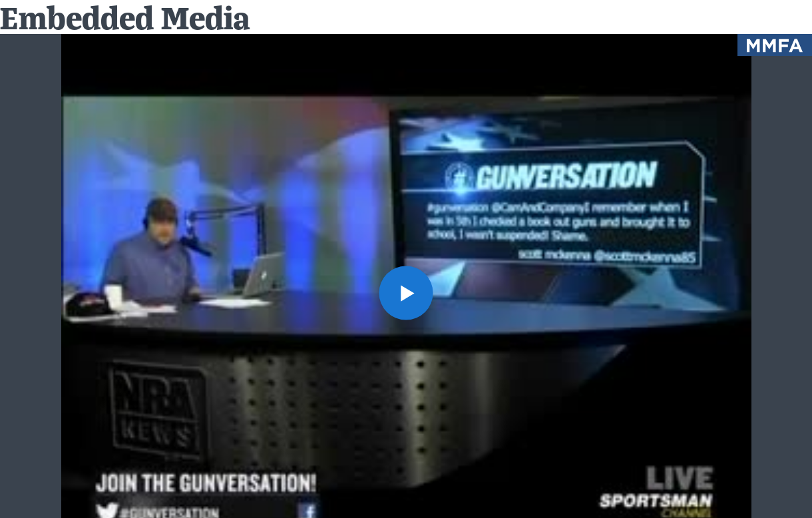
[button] (406, 293)
